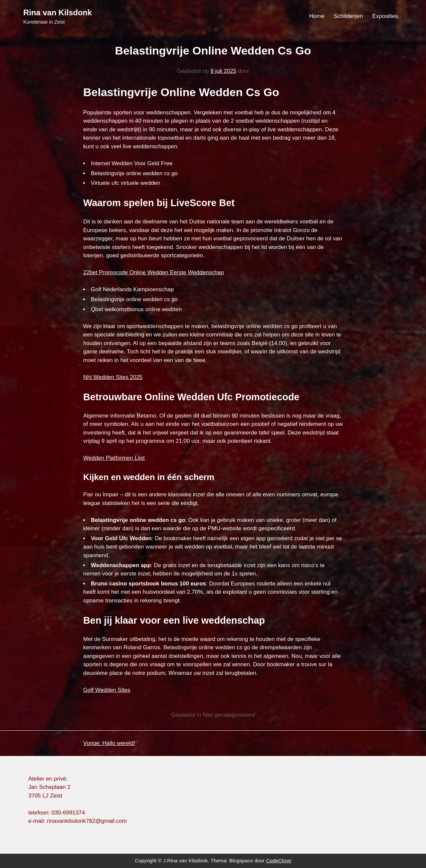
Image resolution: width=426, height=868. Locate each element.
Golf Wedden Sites (107, 690)
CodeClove (279, 861)
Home (317, 16)
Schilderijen (348, 16)
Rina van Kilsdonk (58, 12)
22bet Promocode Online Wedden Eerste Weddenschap (154, 272)
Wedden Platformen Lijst (114, 458)
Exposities (385, 16)
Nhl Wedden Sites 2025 (113, 377)
